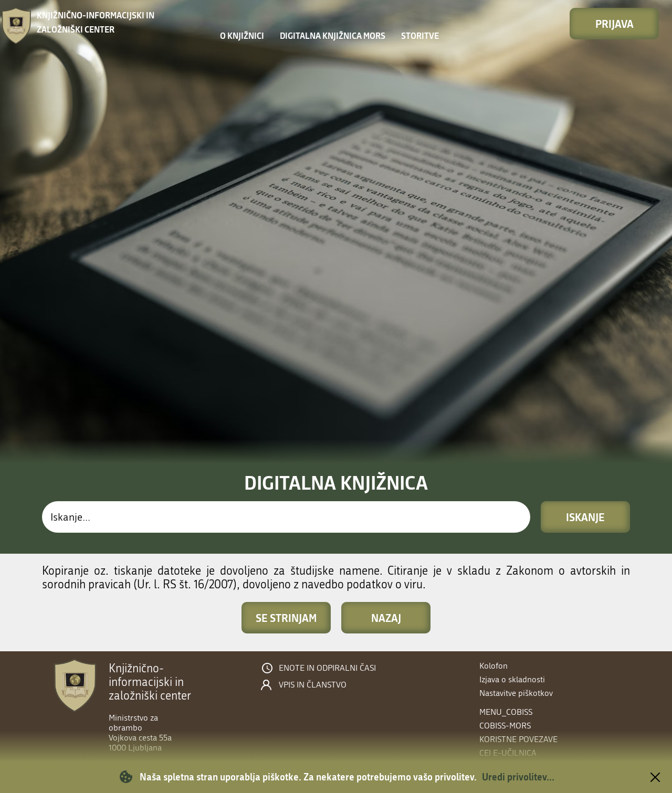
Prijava (615, 24)
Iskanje (585, 517)
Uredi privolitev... (518, 777)
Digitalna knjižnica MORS (333, 35)
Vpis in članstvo (313, 685)
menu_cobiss (506, 712)
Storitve (420, 35)
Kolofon (493, 666)
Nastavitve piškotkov (516, 693)
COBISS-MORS (505, 726)
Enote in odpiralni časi (327, 668)
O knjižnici (242, 35)
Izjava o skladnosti (512, 679)
